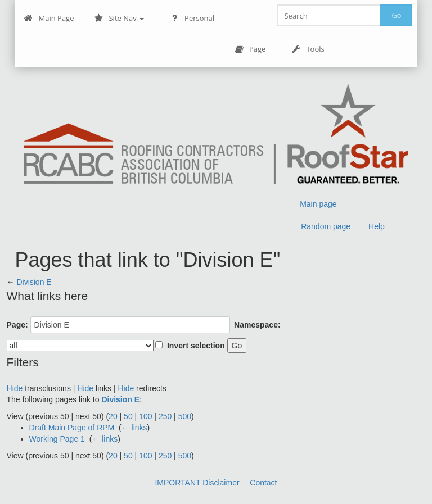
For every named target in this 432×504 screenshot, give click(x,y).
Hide (15, 388)
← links (134, 428)
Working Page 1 (57, 439)
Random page (326, 226)
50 (128, 416)
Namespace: (257, 325)
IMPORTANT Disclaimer (197, 483)
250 (165, 416)
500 (185, 416)
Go (396, 15)
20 (113, 416)
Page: (17, 325)
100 (145, 416)
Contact (263, 483)
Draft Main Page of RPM (72, 428)
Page (250, 49)
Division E (34, 282)
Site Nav (119, 18)
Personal (192, 18)
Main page (318, 204)
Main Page (49, 18)
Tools (308, 49)
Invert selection (196, 346)
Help (377, 226)
